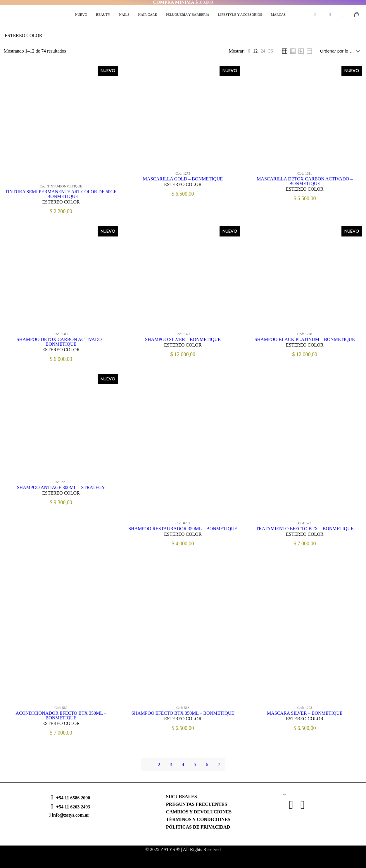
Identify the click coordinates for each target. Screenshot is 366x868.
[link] (249, 51)
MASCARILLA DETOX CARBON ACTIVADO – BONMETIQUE (305, 181)
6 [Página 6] (207, 764)
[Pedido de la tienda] (341, 51)
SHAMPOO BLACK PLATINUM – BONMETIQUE (305, 339)
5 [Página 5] (195, 764)
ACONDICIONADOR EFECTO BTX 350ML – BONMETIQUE (61, 715)
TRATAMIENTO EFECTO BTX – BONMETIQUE (305, 529)
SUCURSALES (182, 797)
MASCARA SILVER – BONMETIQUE (305, 713)
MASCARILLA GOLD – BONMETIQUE (183, 179)
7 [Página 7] (219, 764)
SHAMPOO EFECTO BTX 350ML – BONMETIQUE (183, 713)
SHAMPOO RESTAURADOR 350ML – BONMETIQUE (183, 529)
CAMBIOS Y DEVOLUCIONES (199, 812)
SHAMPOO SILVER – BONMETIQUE (183, 339)
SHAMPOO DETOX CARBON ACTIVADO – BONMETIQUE (61, 342)
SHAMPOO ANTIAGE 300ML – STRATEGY (61, 487)
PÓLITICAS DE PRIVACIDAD (198, 827)
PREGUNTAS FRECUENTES (197, 804)
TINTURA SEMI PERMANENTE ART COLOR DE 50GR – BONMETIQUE (61, 194)
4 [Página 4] (183, 764)
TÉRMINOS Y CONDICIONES (198, 819)
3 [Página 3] (171, 764)
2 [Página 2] (159, 764)
